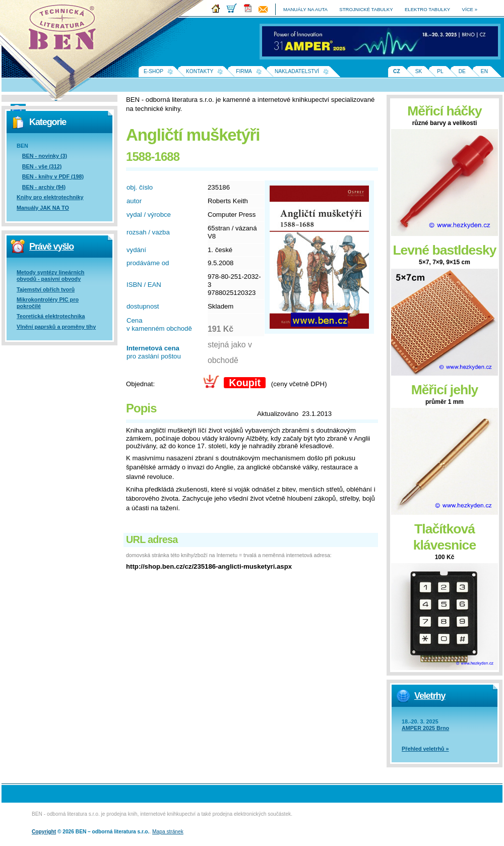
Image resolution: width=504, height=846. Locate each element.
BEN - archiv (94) (44, 187)
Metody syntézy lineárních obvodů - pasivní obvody (50, 276)
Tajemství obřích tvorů (46, 289)
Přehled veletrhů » (425, 749)
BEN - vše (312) (42, 166)
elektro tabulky (427, 9)
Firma (244, 71)
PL (440, 71)
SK (419, 71)
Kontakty (200, 71)
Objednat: (140, 384)
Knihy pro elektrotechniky (50, 197)
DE (462, 71)
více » (470, 9)
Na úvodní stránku (66, 30)
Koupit (245, 383)
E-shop (153, 71)
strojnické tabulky (366, 9)
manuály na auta (305, 9)
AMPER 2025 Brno (425, 728)
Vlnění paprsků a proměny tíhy (56, 327)
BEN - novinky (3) (45, 156)
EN (484, 71)
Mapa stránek (168, 832)
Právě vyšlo (51, 247)
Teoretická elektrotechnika (51, 316)
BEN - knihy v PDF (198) (53, 176)
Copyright (44, 832)
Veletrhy (430, 696)
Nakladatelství (297, 71)
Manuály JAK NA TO (43, 208)
